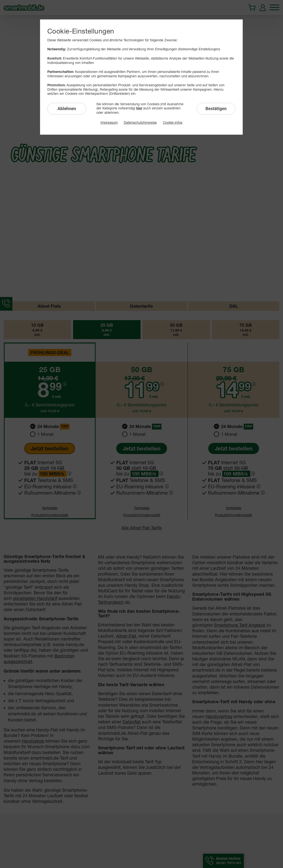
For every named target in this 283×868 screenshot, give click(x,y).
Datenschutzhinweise (140, 122)
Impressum (109, 122)
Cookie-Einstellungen (81, 31)
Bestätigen (216, 109)
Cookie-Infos (173, 122)
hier (139, 108)
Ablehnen (67, 109)
